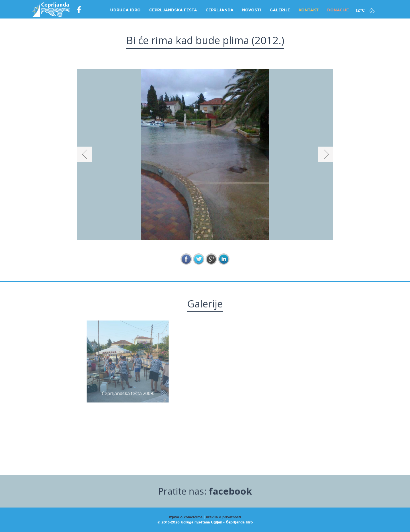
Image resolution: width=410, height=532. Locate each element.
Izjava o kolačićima (186, 517)
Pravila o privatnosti (224, 517)
